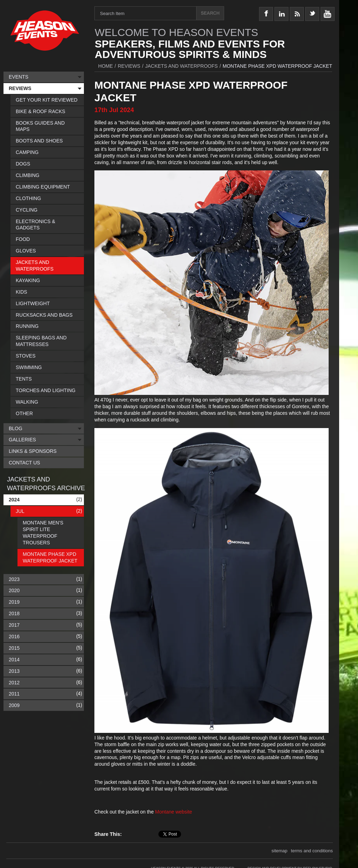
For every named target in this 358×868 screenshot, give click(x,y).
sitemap (280, 849)
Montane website (174, 812)
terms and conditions (312, 849)
